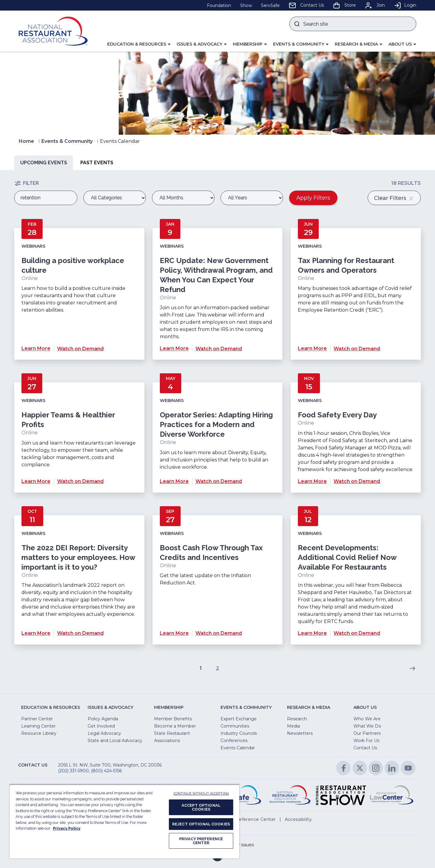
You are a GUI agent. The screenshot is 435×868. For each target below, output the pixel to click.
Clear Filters (394, 198)
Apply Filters (313, 198)
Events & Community (67, 141)
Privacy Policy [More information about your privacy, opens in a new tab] (67, 828)
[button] (139, 44)
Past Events (97, 163)
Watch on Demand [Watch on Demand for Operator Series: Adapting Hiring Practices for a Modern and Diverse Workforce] (219, 481)
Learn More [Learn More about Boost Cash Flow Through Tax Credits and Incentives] (174, 633)
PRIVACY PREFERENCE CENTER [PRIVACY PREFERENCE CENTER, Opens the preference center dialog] (201, 841)
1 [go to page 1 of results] (201, 668)
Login (405, 5)
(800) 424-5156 (106, 771)
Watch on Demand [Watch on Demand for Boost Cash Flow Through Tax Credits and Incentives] (219, 633)
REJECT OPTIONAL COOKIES (201, 824)
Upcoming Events (44, 163)
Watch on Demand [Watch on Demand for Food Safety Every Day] (357, 481)
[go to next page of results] (412, 668)
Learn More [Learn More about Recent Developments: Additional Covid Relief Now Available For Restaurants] (312, 633)
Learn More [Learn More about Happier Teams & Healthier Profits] (36, 481)
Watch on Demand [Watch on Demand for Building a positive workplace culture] (80, 349)
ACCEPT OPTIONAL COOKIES (201, 807)
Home (26, 141)
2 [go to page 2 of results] (217, 668)
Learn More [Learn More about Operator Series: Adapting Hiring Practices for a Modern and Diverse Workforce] (174, 481)
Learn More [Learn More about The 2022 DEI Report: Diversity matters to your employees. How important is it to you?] (36, 633)
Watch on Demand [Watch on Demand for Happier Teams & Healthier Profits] (80, 481)
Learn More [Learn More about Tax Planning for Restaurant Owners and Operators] (312, 349)
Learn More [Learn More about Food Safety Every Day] (312, 481)
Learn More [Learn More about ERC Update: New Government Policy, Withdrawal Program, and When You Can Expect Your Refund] (174, 349)
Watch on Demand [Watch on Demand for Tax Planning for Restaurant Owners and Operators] (357, 349)
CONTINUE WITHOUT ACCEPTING (201, 794)
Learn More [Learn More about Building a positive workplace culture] (36, 349)
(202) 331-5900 (73, 771)
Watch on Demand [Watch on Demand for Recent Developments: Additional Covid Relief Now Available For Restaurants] (357, 633)
